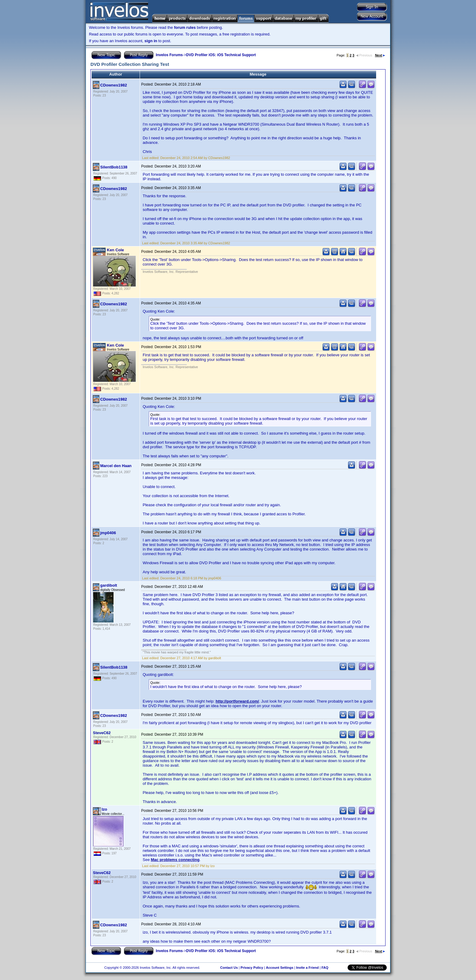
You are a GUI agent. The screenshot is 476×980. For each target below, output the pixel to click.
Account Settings (280, 968)
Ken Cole (115, 250)
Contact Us (229, 968)
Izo (104, 809)
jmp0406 (108, 533)
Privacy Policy (252, 968)
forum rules (185, 27)
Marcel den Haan (116, 466)
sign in (151, 41)
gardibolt (109, 585)
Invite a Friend (307, 968)
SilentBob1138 (114, 167)
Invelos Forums (169, 55)
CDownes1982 (114, 85)
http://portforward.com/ (237, 701)
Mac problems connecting (175, 860)
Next (380, 55)
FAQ (325, 968)
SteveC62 (102, 733)
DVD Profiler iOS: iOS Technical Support (221, 55)
